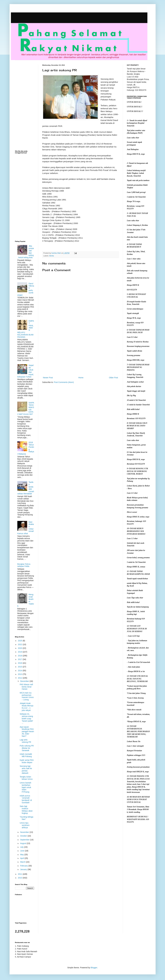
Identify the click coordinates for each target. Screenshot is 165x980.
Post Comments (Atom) (64, 382)
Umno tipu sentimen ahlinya (25, 825)
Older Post (113, 378)
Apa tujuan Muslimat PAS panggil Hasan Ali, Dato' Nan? (27, 731)
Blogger (94, 968)
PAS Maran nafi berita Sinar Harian (26, 687)
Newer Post (48, 378)
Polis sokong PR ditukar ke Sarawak (27, 748)
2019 (20, 652)
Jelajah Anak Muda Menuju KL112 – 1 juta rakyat (26, 707)
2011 (20, 874)
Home (81, 378)
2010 (20, 878)
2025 (20, 641)
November (25, 832)
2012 (20, 678)
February (24, 866)
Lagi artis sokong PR (25, 741)
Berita (52, 256)
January (24, 869)
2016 (20, 663)
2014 (20, 671)
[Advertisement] (81, 353)
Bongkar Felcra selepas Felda (24, 565)
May (22, 855)
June (23, 851)
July (22, 847)
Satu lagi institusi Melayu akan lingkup (26, 810)
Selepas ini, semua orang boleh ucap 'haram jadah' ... (26, 719)
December (25, 681)
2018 (20, 656)
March (23, 862)
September (25, 840)
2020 (20, 648)
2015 (20, 667)
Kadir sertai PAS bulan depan (27, 761)
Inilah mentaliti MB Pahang (26, 755)
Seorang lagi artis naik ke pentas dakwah (26, 770)
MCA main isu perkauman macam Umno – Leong (27, 696)
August (23, 843)
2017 (20, 659)
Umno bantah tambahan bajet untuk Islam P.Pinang (25, 787)
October (24, 836)
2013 (20, 674)
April (22, 858)
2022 (20, 644)
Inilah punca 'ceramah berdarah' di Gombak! (26, 799)
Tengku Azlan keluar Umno (26, 778)
